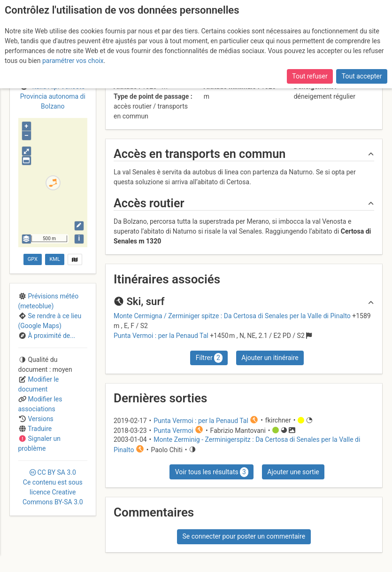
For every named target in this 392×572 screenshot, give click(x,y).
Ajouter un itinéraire (270, 358)
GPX (33, 259)
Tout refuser (310, 76)
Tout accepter (362, 76)
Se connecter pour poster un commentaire (244, 536)
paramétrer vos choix (73, 61)
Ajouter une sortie (293, 472)
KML (54, 259)
